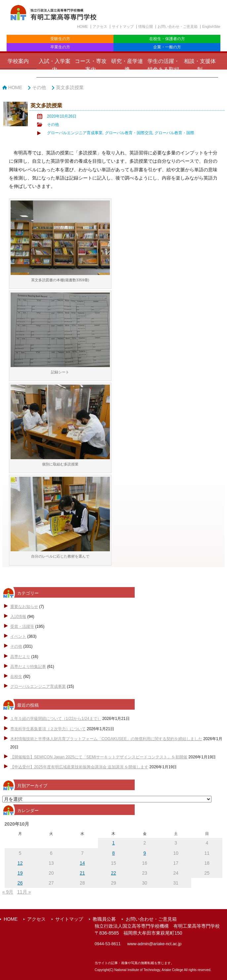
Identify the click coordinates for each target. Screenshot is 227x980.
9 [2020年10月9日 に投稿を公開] (145, 853)
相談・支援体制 (200, 65)
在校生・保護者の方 (167, 39)
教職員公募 (104, 919)
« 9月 (8, 892)
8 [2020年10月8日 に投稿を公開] (113, 853)
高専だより (20, 657)
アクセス (100, 27)
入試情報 (18, 617)
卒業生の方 (60, 47)
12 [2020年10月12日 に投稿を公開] (20, 863)
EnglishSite (211, 27)
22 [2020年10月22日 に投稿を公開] (113, 873)
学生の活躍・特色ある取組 (163, 65)
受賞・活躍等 (22, 626)
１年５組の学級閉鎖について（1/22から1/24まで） (56, 719)
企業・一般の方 (167, 47)
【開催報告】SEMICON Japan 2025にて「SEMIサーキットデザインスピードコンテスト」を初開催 (99, 757)
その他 (39, 87)
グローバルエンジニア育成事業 (75, 133)
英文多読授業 (70, 87)
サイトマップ (123, 27)
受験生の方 (60, 39)
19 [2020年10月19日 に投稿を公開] (20, 873)
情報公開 (146, 27)
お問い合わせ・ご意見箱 (178, 27)
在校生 (16, 677)
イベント (18, 636)
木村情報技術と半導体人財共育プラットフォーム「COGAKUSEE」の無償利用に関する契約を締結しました (106, 739)
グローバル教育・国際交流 (129, 133)
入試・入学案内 (55, 65)
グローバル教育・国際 (174, 133)
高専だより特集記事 (28, 667)
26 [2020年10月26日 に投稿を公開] (20, 883)
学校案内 (18, 61)
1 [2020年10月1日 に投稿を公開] (113, 843)
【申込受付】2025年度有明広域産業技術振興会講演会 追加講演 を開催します (79, 767)
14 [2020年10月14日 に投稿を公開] (82, 863)
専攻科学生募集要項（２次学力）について (48, 729)
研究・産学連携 (127, 65)
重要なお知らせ (24, 607)
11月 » (24, 892)
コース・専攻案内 (91, 65)
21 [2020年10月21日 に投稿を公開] (82, 873)
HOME (83, 27)
